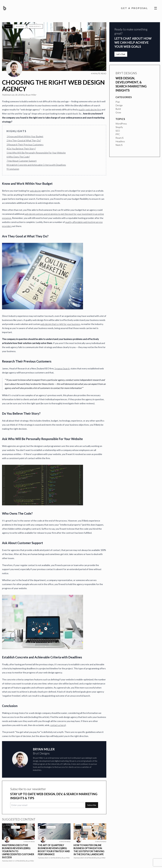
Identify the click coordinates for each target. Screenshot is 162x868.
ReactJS (120, 138)
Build (118, 109)
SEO (118, 131)
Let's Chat (121, 54)
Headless (120, 141)
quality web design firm (90, 109)
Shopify (119, 127)
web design (35, 191)
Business (20, 26)
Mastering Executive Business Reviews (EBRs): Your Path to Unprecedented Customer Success (18, 851)
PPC (118, 134)
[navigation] (156, 8)
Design (119, 105)
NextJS (119, 145)
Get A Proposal (135, 8)
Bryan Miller (31, 95)
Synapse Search (62, 368)
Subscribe (92, 805)
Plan (8, 26)
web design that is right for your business (60, 324)
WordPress (121, 124)
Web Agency (35, 26)
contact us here (58, 725)
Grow (118, 112)
